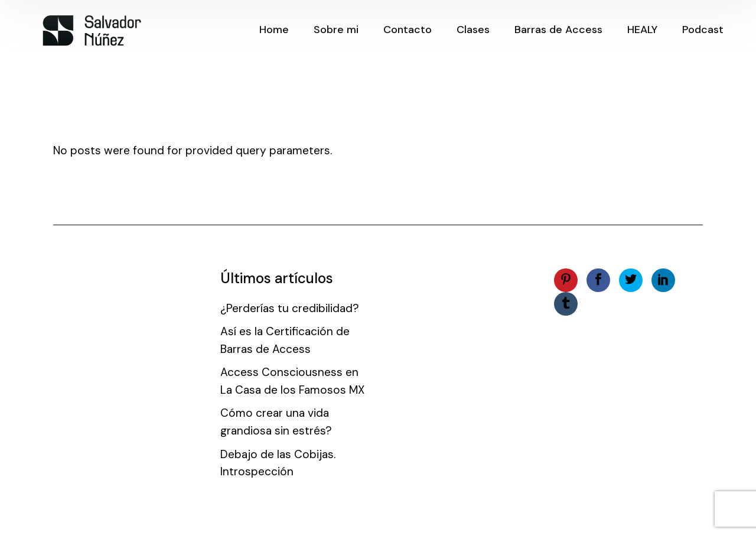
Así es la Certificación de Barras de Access (285, 340)
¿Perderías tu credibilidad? (290, 308)
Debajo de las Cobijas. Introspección (278, 463)
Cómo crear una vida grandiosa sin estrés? (276, 422)
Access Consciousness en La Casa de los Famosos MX (292, 381)
